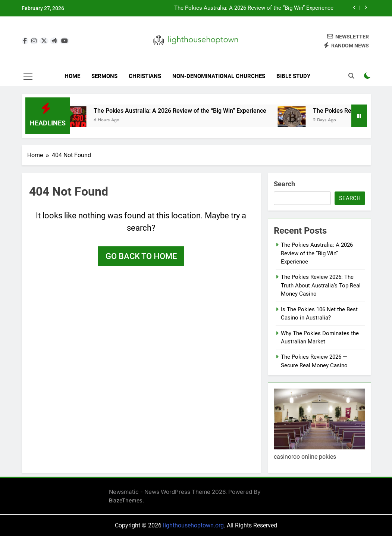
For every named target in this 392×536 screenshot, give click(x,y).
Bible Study (293, 76)
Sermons (104, 76)
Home (72, 76)
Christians (145, 76)
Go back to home (141, 256)
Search (284, 184)
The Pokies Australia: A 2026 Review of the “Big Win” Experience (254, 8)
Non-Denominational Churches (219, 76)
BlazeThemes (126, 500)
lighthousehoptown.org (193, 525)
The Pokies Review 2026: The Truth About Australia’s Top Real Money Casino (321, 285)
